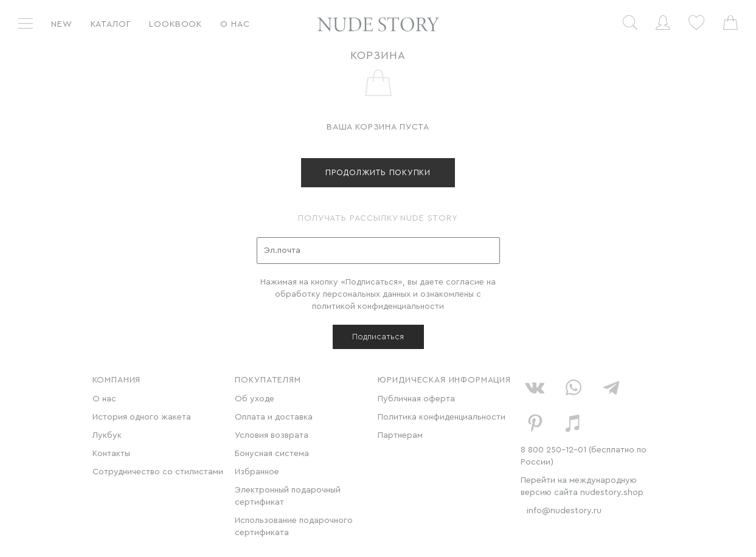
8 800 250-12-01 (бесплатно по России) (584, 456)
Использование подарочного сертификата (294, 527)
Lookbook (175, 24)
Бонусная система (272, 454)
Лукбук (107, 435)
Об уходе (255, 399)
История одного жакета (142, 417)
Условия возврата (272, 435)
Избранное (257, 472)
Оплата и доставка (274, 417)
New (62, 24)
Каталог (111, 24)
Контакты (111, 454)
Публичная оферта (416, 399)
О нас (235, 24)
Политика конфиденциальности (442, 417)
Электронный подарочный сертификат (288, 496)
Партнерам (400, 435)
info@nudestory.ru (564, 511)
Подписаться (378, 337)
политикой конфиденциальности (378, 306)
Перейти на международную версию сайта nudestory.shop (582, 486)
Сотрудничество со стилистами (158, 472)
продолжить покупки (378, 172)
